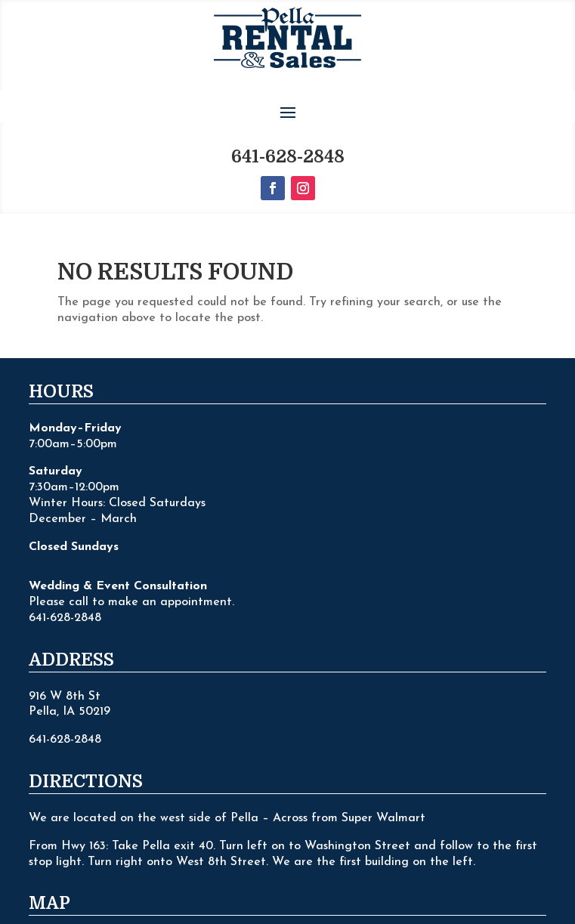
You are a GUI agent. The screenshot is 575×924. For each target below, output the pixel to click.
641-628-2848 (288, 99)
